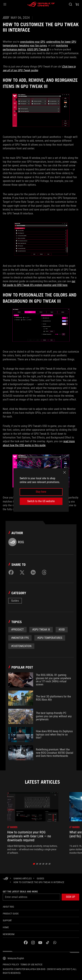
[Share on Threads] (44, 572)
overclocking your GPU (33, 42)
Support (7, 920)
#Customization (21, 646)
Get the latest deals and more (20, 892)
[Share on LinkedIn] (33, 572)
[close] (65, 472)
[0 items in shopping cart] (77, 4)
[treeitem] (33, 823)
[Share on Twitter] (22, 572)
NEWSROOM (9, 934)
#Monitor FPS (20, 638)
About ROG (8, 907)
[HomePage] (6, 879)
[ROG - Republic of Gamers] (41, 4)
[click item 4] (46, 864)
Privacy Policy (11, 965)
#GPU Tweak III (41, 630)
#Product (17, 630)
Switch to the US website (41, 501)
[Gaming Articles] (23, 878)
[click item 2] (40, 864)
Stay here (41, 492)
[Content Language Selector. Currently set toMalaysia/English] (13, 958)
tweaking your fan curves (33, 46)
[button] (5, 4)
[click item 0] (34, 864)
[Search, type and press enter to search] (70, 4)
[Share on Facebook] (11, 572)
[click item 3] (43, 864)
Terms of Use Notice (31, 965)
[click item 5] (49, 864)
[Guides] (40, 878)
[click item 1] (37, 864)
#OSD (62, 630)
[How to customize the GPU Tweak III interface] (39, 882)
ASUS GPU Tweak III (38, 49)
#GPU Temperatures (50, 638)
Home (6, 927)
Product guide (11, 914)
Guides (15, 601)
